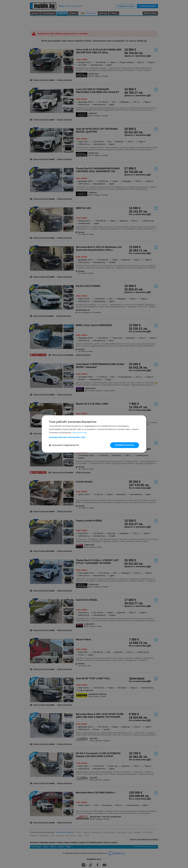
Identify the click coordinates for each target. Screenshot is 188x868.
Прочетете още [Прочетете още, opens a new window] (80, 432)
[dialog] (94, 434)
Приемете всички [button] (125, 445)
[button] (94, 437)
